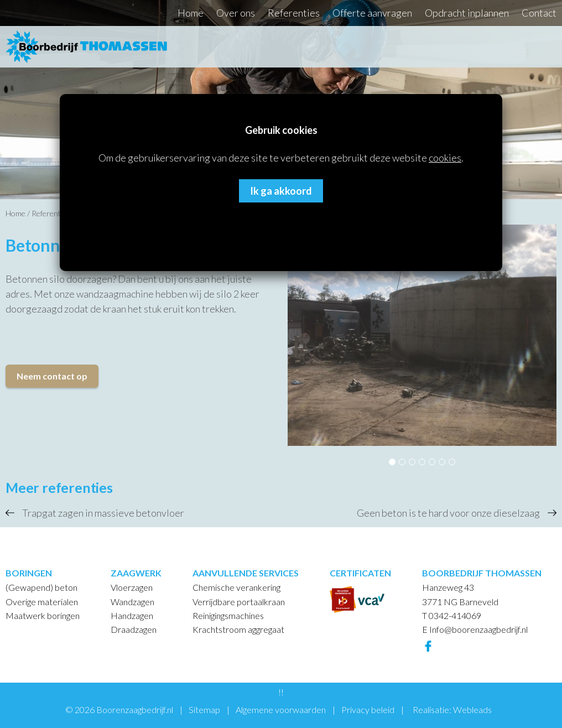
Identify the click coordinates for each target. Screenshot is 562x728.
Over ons (236, 13)
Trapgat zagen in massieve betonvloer (103, 513)
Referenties (294, 13)
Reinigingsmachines (228, 615)
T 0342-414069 (452, 615)
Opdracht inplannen (467, 13)
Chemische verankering (236, 587)
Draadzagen (134, 629)
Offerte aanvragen (372, 13)
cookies (445, 158)
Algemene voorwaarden (281, 709)
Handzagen (132, 615)
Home (191, 13)
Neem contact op (52, 376)
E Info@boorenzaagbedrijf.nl (475, 629)
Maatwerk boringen (43, 615)
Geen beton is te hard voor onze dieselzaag (448, 513)
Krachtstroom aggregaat (238, 629)
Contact (539, 13)
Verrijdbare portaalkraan (239, 602)
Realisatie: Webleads (452, 709)
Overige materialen (42, 602)
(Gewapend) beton (41, 587)
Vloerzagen (132, 587)
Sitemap (204, 709)
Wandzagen (132, 602)
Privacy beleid (368, 709)
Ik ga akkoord (281, 191)
